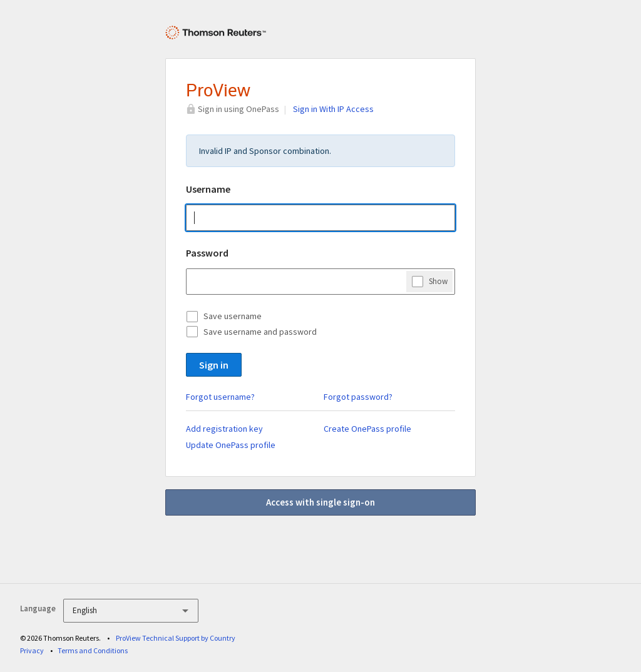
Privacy (32, 650)
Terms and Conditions (93, 650)
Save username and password (260, 332)
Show (438, 281)
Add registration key (224, 429)
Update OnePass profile (231, 445)
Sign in (214, 365)
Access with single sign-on (320, 502)
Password (207, 253)
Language (38, 608)
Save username (233, 316)
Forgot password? (358, 397)
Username (208, 189)
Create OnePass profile (367, 429)
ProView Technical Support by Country (176, 638)
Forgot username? (220, 397)
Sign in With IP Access (333, 109)
